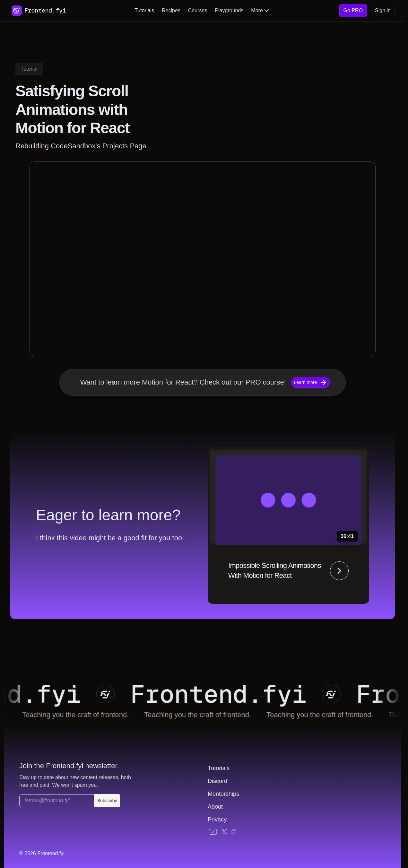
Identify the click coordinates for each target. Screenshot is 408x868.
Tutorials (144, 10)
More (261, 11)
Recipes (171, 10)
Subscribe (107, 801)
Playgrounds (229, 10)
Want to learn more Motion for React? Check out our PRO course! (183, 382)
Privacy (217, 820)
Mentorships (223, 794)
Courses (198, 10)
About (215, 807)
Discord (217, 781)
